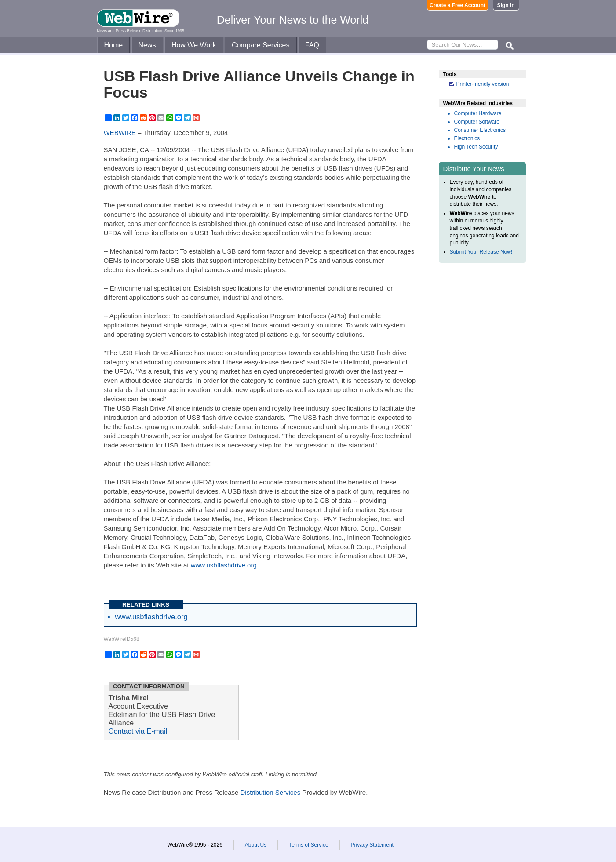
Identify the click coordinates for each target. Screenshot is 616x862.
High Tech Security (476, 147)
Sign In (506, 5)
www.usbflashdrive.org (224, 565)
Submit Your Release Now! (481, 252)
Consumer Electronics (480, 130)
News (147, 45)
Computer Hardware (478, 113)
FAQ (312, 45)
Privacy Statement (372, 845)
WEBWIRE (120, 133)
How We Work (194, 45)
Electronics (467, 138)
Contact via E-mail (138, 731)
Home (114, 45)
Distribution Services (270, 792)
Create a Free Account (457, 5)
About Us (256, 845)
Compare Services (261, 45)
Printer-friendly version (483, 84)
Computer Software (477, 122)
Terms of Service (308, 845)
